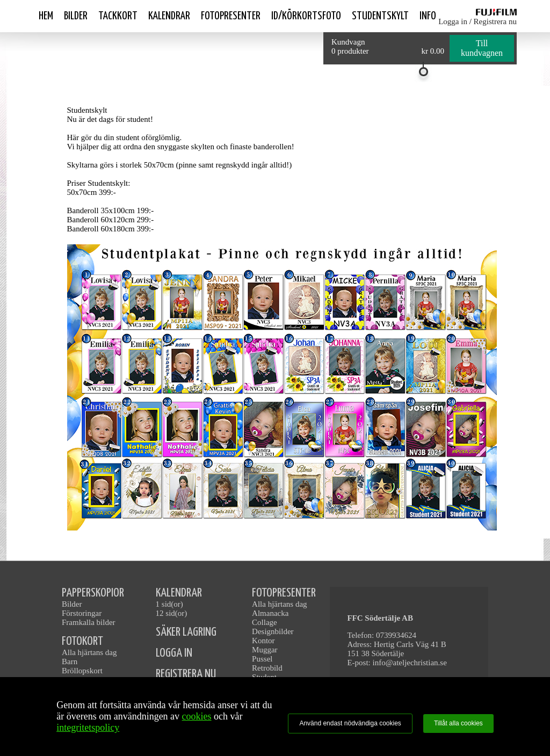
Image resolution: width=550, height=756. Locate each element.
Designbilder (273, 631)
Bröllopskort (82, 671)
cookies (197, 716)
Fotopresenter (231, 16)
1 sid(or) (169, 604)
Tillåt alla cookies (458, 723)
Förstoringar (82, 613)
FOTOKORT (82, 641)
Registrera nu (495, 21)
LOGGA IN (174, 653)
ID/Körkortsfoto (306, 16)
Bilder (76, 16)
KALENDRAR (179, 593)
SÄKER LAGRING (186, 632)
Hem (46, 16)
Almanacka (270, 613)
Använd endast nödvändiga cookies (350, 723)
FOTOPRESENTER (284, 593)
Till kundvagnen (482, 48)
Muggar (265, 650)
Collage (265, 622)
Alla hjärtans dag (89, 652)
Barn (70, 662)
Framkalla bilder (89, 622)
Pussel (262, 659)
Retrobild (267, 668)
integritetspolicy (88, 728)
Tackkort (118, 16)
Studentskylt (380, 16)
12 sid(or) (172, 613)
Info (428, 16)
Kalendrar (169, 16)
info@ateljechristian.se (410, 663)
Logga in (453, 21)
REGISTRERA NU (186, 674)
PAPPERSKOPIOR (93, 593)
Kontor (263, 641)
